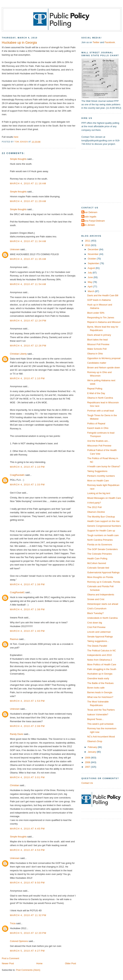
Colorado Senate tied (98, 568)
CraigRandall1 (17, 475)
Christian (15, 785)
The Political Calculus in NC (102, 651)
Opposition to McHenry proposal (104, 358)
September (94, 263)
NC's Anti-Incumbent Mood (101, 737)
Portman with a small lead (100, 411)
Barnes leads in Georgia (100, 692)
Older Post (70, 963)
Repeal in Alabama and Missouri (104, 322)
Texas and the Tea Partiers (101, 710)
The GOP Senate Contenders (102, 549)
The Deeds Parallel (97, 646)
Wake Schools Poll (97, 349)
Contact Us (87, 783)
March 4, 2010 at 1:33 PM (27, 485)
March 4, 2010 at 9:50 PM (27, 883)
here (16, 137)
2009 (88, 758)
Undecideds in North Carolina (102, 618)
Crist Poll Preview (96, 627)
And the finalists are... (98, 441)
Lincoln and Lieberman (99, 632)
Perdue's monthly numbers (101, 476)
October (92, 259)
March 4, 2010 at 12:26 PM (28, 346)
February (93, 747)
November (93, 254)
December (93, 249)
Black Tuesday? (95, 613)
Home (39, 963)
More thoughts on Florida (100, 577)
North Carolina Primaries (100, 540)
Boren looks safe (96, 688)
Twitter (96, 42)
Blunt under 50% (96, 313)
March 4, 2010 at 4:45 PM (27, 829)
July (90, 273)
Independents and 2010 (99, 655)
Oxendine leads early (98, 678)
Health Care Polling (97, 558)
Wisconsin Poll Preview (99, 446)
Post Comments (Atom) (28, 970)
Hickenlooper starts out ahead (103, 604)
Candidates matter (97, 363)
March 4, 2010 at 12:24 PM (28, 321)
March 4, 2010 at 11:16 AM (28, 183)
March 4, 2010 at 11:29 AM (28, 201)
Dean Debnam (90, 212)
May (90, 282)
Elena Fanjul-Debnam (94, 221)
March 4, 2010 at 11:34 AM (28, 241)
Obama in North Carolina (100, 398)
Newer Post (8, 963)
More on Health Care (98, 481)
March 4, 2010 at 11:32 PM (28, 915)
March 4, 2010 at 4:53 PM (27, 850)
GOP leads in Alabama (99, 300)
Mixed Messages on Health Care (104, 498)
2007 (88, 767)
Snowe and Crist (96, 599)
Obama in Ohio (95, 354)
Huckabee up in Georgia (100, 674)
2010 (88, 245)
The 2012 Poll (94, 507)
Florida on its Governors (100, 545)
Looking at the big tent (99, 493)
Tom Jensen (89, 225)
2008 (88, 762)
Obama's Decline (96, 512)
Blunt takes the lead (97, 340)
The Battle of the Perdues (100, 683)
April (90, 287)
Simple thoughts (18, 159)
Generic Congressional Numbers (104, 526)
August (92, 268)
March (91, 291)
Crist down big (95, 623)
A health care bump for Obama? (104, 466)
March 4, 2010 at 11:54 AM (28, 284)
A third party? (94, 503)
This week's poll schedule (100, 724)
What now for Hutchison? (100, 697)
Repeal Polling (95, 389)
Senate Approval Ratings (100, 637)
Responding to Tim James (101, 318)
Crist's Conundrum (97, 608)
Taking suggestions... (98, 641)
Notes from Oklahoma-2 (100, 660)
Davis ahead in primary (99, 335)
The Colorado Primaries (99, 554)
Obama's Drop (95, 741)
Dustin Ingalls (89, 217)
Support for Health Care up (101, 531)
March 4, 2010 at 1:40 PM (27, 631)
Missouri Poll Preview (98, 344)
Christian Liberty (18, 354)
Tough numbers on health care (103, 535)
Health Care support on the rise (103, 521)
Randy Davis (17, 734)
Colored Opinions (19, 941)
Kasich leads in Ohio (98, 428)
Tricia (13, 923)
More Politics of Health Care (102, 664)
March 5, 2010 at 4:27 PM (27, 951)
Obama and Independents (101, 595)
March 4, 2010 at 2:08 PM (27, 726)
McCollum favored (97, 563)
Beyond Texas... (95, 719)
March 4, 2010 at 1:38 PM (27, 584)
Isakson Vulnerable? (98, 714)
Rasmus (14, 639)
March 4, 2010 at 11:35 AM (28, 259)
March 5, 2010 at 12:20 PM (28, 933)
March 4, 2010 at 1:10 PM (27, 378)
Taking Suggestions (97, 471)
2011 (88, 241)
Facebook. (110, 42)
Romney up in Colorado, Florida (104, 582)
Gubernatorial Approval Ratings (103, 572)
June (91, 277)
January (92, 752)
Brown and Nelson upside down (104, 368)
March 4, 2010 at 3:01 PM (27, 777)
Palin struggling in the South (102, 669)
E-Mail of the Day (96, 393)
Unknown (15, 249)
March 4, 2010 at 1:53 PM (27, 701)
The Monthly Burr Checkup (101, 517)
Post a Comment (10, 958)
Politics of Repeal (96, 424)
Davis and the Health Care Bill (103, 295)
